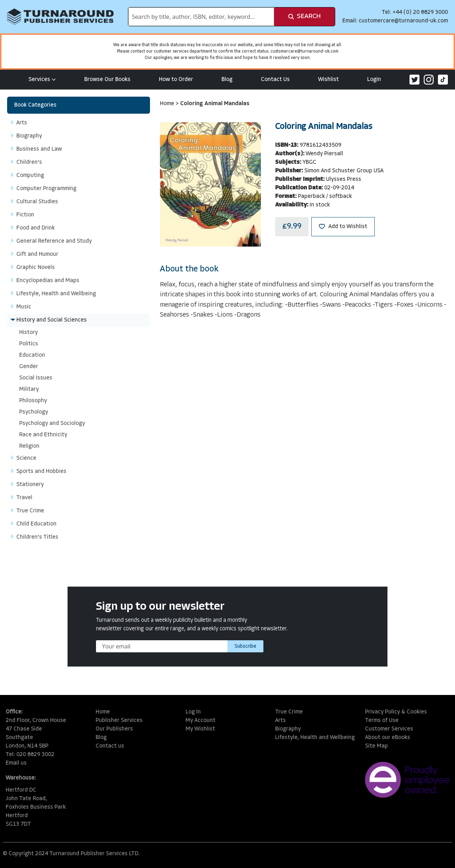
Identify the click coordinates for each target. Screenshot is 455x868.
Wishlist (328, 80)
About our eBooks (388, 738)
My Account (200, 721)
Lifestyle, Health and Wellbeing (315, 738)
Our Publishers (114, 729)
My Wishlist (200, 729)
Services (42, 80)
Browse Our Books (107, 80)
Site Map (376, 746)
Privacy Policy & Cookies (396, 712)
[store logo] (60, 17)
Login (374, 80)
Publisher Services (119, 721)
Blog (227, 80)
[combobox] (201, 17)
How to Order (176, 80)
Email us (16, 763)
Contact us (110, 746)
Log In (193, 712)
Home (168, 104)
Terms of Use (382, 721)
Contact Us (275, 80)
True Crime (289, 712)
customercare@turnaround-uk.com (403, 21)
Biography (288, 729)
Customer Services (389, 729)
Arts (280, 721)
